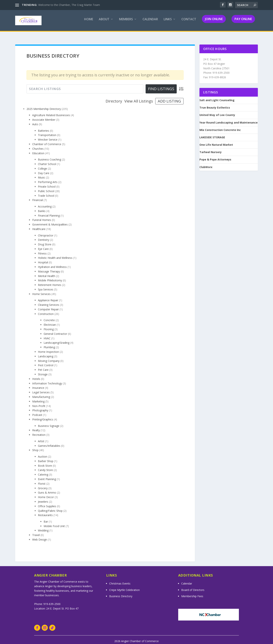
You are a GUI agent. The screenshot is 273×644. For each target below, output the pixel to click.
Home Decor (46, 494)
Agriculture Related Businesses (51, 112)
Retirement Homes (50, 281)
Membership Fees (192, 593)
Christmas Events (120, 580)
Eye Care (43, 245)
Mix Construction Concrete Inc (220, 127)
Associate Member (44, 116)
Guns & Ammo (47, 489)
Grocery (43, 485)
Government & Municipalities (50, 221)
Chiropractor (46, 232)
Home (89, 22)
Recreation (39, 431)
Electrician (50, 321)
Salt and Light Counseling (217, 97)
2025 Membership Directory (44, 105)
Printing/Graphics (43, 416)
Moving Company (49, 357)
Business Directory (121, 593)
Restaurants (45, 512)
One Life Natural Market (216, 141)
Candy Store (45, 467)
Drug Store (45, 241)
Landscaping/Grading (56, 339)
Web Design (40, 536)
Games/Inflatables (49, 442)
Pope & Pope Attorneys (215, 156)
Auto (35, 121)
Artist (41, 438)
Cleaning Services (49, 301)
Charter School (47, 161)
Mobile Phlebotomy (50, 277)
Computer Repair (48, 306)
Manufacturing (41, 393)
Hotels (36, 375)
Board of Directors (193, 586)
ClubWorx (206, 164)
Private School (47, 183)
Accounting (45, 203)
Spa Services (46, 286)
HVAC (47, 335)
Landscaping (46, 353)
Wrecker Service (48, 136)
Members (126, 22)
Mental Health (47, 273)
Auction (43, 453)
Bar (46, 518)
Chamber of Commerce (47, 141)
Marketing (38, 398)
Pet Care (43, 366)
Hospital (43, 259)
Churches (38, 145)
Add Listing (169, 98)
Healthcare (39, 226)
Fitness (42, 250)
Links (168, 22)
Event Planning (47, 476)
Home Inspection (48, 348)
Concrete (49, 317)
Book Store (45, 462)
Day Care (44, 170)
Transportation (47, 132)
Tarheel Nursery (211, 149)
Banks (42, 208)
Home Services (41, 291)
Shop (35, 447)
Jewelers (43, 498)
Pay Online (243, 22)
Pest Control (46, 362)
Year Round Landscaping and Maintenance (229, 119)
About (104, 22)
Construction (46, 310)
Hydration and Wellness (52, 263)
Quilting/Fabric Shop (50, 507)
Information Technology (47, 380)
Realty (36, 427)
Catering (43, 471)
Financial (38, 197)
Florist (42, 480)
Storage (43, 371)
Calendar (150, 22)
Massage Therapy (49, 268)
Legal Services (41, 389)
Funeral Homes (42, 216)
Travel (36, 532)
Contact (189, 22)
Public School (46, 188)
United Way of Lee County (217, 112)
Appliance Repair (48, 297)
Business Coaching (49, 156)
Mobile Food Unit (54, 523)
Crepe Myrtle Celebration (124, 586)
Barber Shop (46, 458)
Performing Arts (48, 179)
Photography (40, 407)
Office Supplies (47, 503)
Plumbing (49, 344)
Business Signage (49, 422)
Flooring (49, 326)
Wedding (43, 527)
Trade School (46, 192)
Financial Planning (49, 212)
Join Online (214, 22)
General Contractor (55, 330)
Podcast (37, 411)
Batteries (44, 127)
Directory (114, 98)
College (42, 165)
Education (38, 150)
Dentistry (44, 236)
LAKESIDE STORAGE (212, 134)
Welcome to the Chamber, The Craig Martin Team (69, 5)
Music (42, 174)
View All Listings (139, 98)
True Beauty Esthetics (215, 104)
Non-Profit (39, 403)
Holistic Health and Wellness (55, 254)
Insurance (38, 384)
